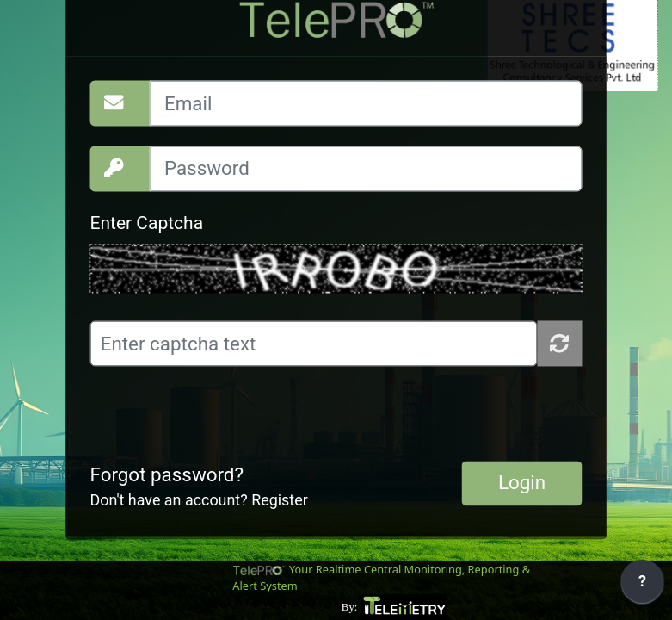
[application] (642, 586)
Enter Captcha (147, 224)
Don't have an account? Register (199, 501)
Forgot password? (167, 474)
